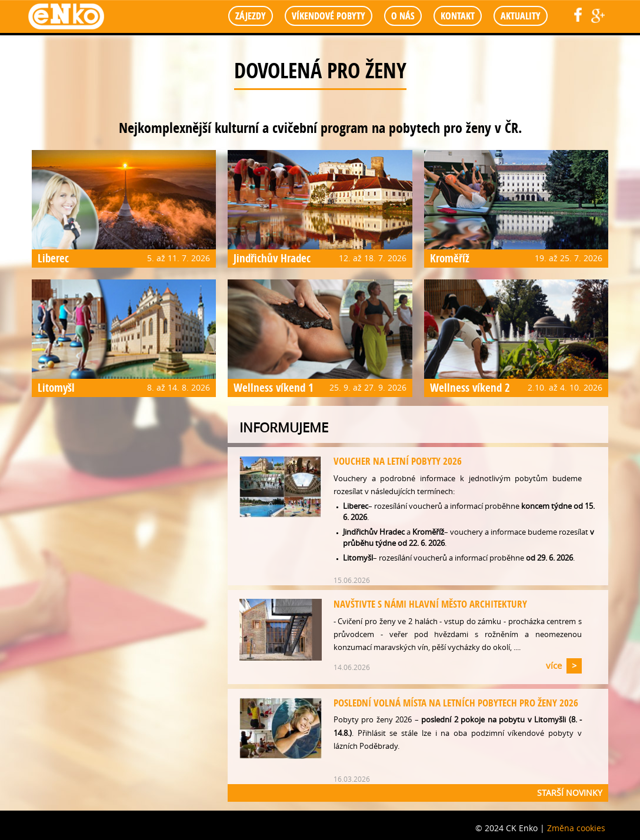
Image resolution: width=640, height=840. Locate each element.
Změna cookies (576, 828)
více (554, 665)
